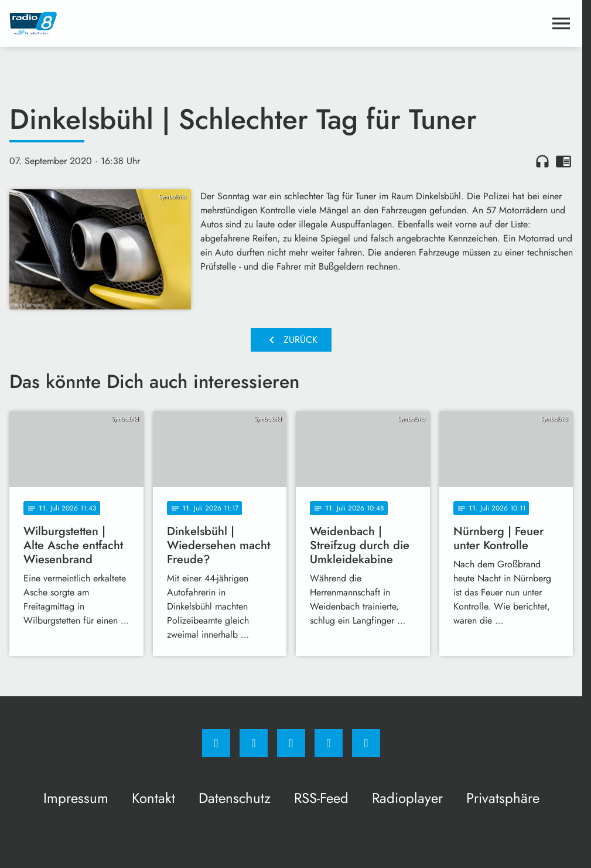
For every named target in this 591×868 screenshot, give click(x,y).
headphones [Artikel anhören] (542, 161)
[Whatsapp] (291, 743)
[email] (366, 743)
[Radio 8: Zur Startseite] (150, 23)
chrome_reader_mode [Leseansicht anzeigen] (563, 161)
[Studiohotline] (329, 743)
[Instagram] (254, 743)
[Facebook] (216, 743)
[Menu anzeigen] (561, 23)
